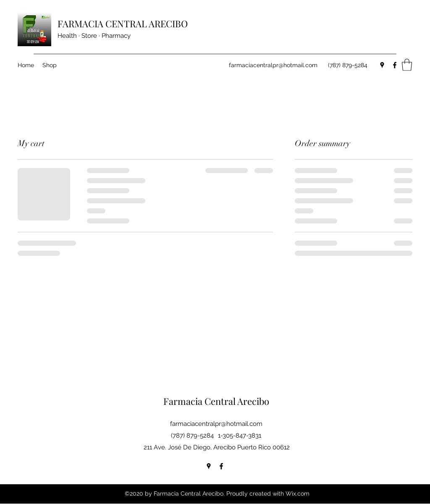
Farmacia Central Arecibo (216, 401)
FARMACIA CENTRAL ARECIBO (123, 24)
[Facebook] (395, 65)
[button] (407, 65)
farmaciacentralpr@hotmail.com (273, 65)
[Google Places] (382, 65)
